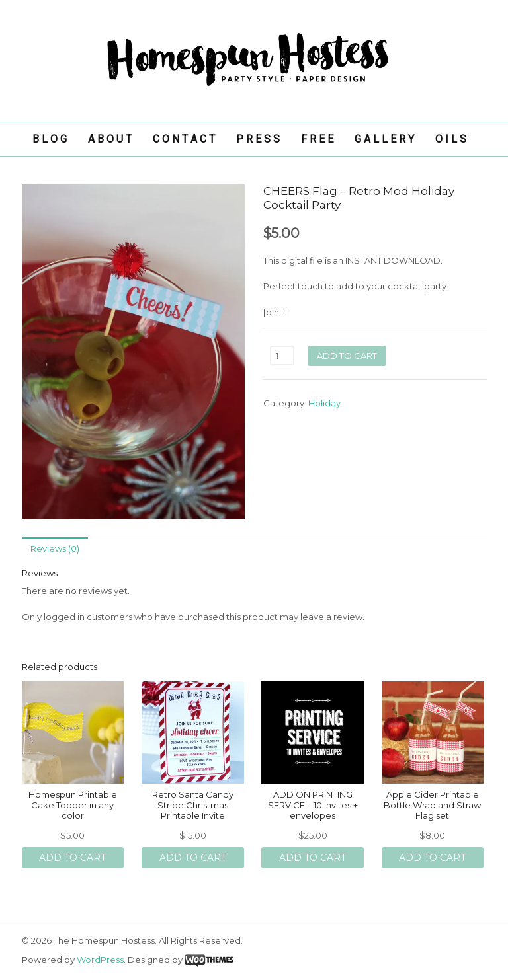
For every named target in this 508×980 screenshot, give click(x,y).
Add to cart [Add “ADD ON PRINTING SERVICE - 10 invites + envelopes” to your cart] (313, 858)
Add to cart (347, 356)
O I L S (451, 139)
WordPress (100, 960)
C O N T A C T (184, 139)
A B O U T (110, 139)
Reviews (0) (55, 548)
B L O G (50, 139)
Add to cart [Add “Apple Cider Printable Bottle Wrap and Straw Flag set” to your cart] (432, 858)
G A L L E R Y (384, 139)
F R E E (317, 139)
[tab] (55, 549)
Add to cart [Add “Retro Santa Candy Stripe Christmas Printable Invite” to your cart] (193, 858)
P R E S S (258, 139)
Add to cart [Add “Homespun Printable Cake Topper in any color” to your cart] (72, 858)
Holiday (324, 403)
